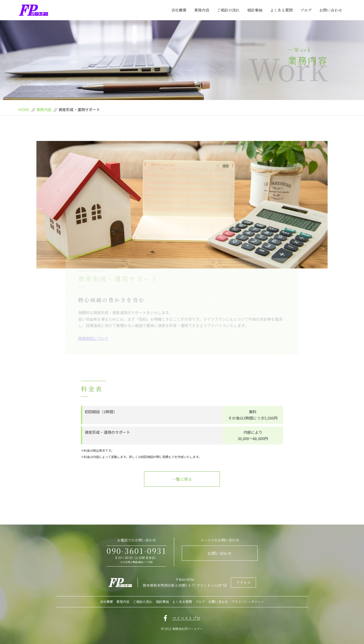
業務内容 (202, 10)
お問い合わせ (331, 10)
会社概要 (179, 10)
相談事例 (255, 10)
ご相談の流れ (228, 10)
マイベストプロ (186, 618)
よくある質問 (281, 10)
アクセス (243, 583)
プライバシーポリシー (248, 602)
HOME (24, 109)
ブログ (306, 10)
